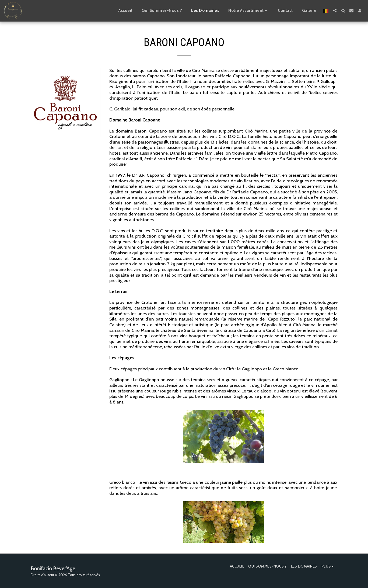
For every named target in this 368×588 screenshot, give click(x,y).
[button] (335, 11)
